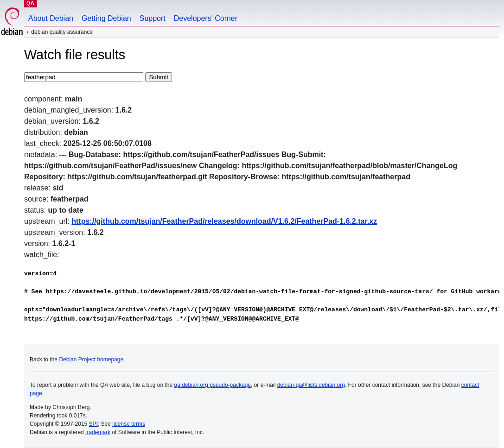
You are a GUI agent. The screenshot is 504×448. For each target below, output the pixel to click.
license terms (129, 424)
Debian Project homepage (91, 360)
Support (153, 18)
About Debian (51, 18)
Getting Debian (106, 18)
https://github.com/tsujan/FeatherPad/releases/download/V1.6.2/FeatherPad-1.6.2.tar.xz (224, 221)
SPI (93, 424)
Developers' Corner (206, 18)
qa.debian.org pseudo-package (213, 385)
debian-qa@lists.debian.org (311, 385)
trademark (98, 432)
